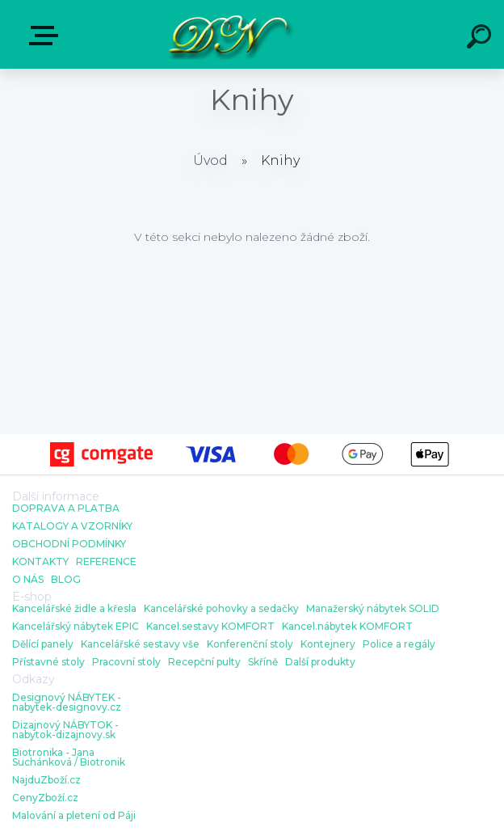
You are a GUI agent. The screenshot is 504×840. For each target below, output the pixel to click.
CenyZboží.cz (45, 798)
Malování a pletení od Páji (74, 816)
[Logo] (228, 34)
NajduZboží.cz (46, 780)
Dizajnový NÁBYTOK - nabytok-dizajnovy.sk (65, 730)
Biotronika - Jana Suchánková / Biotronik (69, 758)
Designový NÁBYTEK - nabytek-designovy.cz (67, 703)
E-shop (47, 36)
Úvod (210, 160)
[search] (481, 39)
